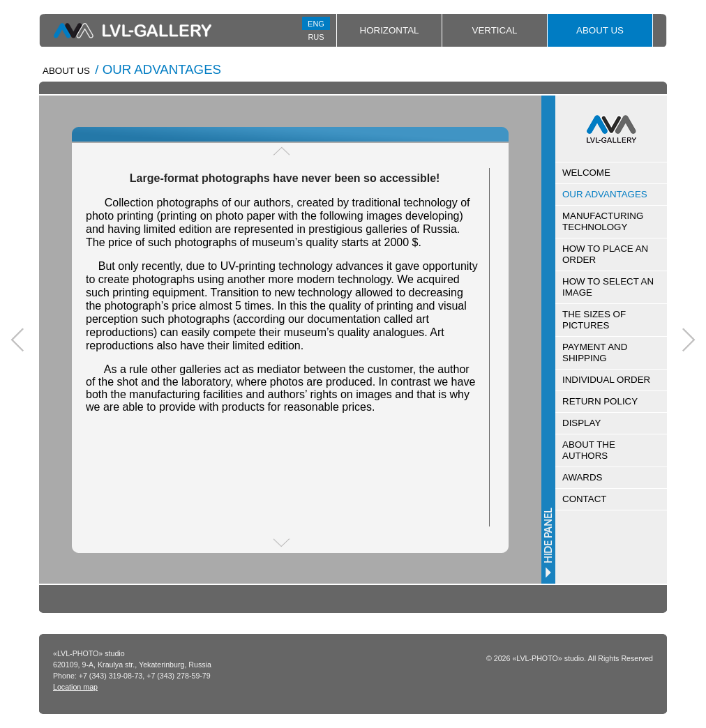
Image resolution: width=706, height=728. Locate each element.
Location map (75, 687)
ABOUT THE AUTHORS (589, 450)
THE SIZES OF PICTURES (594, 320)
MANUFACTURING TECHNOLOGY (603, 221)
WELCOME (586, 173)
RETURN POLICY (600, 401)
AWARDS (583, 477)
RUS (316, 37)
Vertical (495, 30)
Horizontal (390, 30)
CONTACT (584, 499)
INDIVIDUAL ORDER (606, 380)
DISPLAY (581, 423)
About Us (600, 30)
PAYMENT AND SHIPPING (595, 352)
